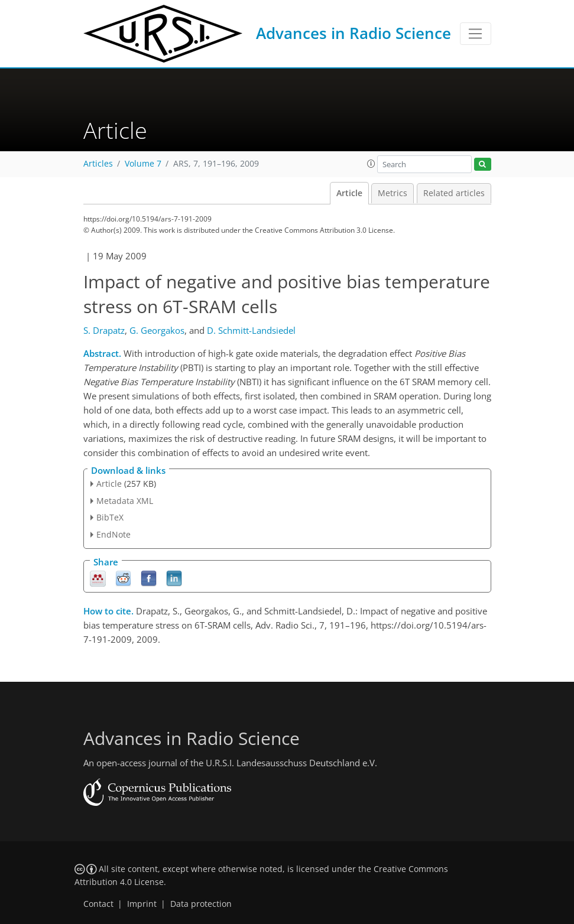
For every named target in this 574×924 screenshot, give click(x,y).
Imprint (142, 904)
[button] (371, 164)
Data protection (201, 904)
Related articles (454, 193)
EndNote (113, 534)
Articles (98, 164)
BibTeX (110, 517)
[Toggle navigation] (476, 34)
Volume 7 (143, 164)
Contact (98, 904)
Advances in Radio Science (354, 33)
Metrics (393, 193)
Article (349, 193)
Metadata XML (125, 501)
